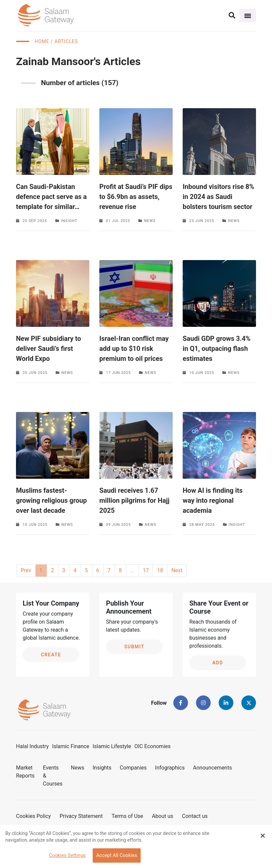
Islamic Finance (70, 746)
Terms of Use (127, 816)
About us (163, 816)
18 (160, 570)
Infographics (170, 768)
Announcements (212, 768)
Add (218, 663)
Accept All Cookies (117, 855)
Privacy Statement (81, 816)
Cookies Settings (67, 855)
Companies (133, 768)
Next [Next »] (177, 570)
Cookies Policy (33, 816)
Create (51, 655)
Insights (102, 768)
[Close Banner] (263, 836)
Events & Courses (53, 776)
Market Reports (25, 772)
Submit (134, 647)
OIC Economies (152, 746)
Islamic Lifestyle (112, 746)
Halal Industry (32, 746)
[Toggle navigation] (248, 15)
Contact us (195, 816)
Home (42, 41)
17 (146, 570)
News (78, 768)
